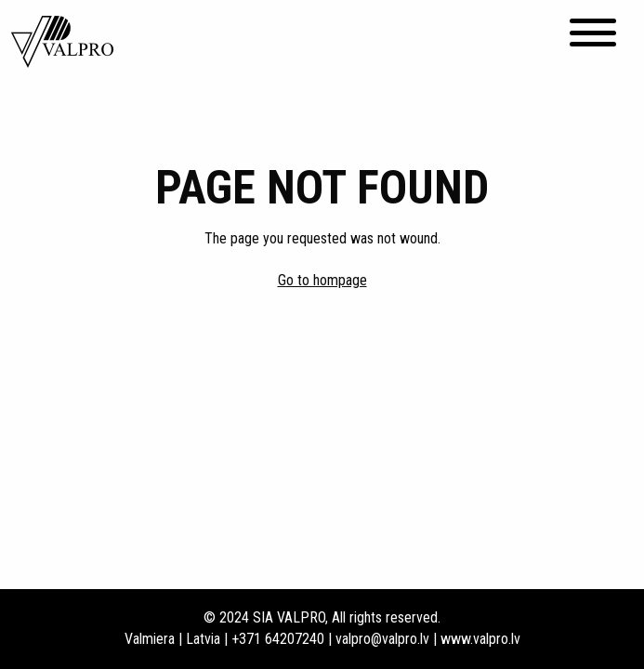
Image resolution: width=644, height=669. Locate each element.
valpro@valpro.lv (382, 639)
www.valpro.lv (480, 639)
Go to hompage (322, 280)
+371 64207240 (278, 639)
